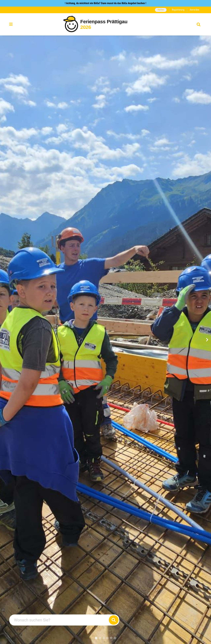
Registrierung (178, 10)
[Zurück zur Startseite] (105, 24)
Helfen (161, 10)
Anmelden (194, 10)
